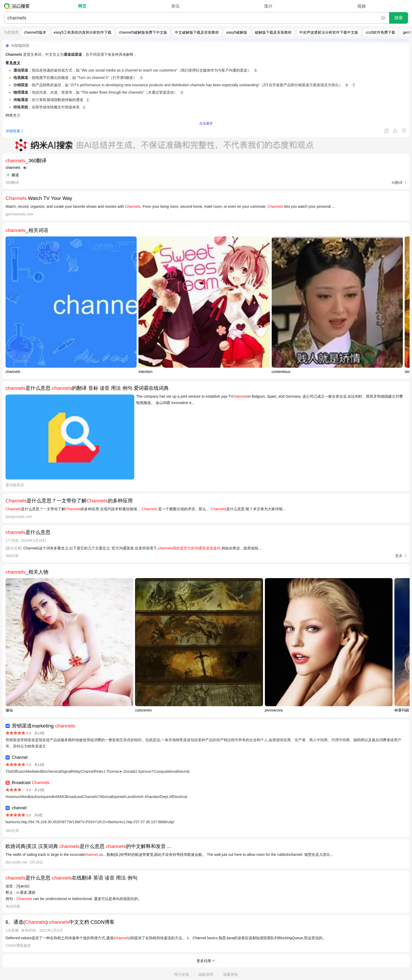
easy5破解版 (237, 32)
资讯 (175, 6)
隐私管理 (206, 974)
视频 (362, 6)
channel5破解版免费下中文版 (143, 32)
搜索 (399, 18)
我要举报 (230, 974)
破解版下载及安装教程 (273, 32)
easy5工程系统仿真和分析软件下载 (83, 32)
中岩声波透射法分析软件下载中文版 (329, 32)
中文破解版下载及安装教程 (197, 32)
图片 (269, 6)
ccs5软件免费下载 (381, 32)
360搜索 (18, 6)
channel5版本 (35, 32)
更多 (399, 556)
